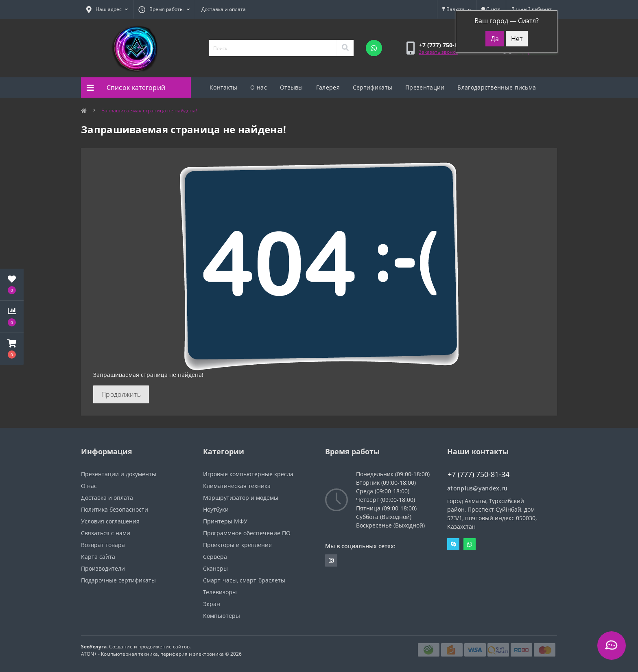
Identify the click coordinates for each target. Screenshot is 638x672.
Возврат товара (103, 545)
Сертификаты (373, 87)
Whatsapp (470, 544)
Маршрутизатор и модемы (241, 498)
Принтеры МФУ (225, 521)
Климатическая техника (237, 486)
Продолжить (121, 394)
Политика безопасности (115, 509)
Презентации (425, 87)
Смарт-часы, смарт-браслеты (244, 580)
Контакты (223, 87)
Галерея (328, 87)
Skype (453, 544)
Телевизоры (220, 592)
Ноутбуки (216, 509)
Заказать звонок (438, 52)
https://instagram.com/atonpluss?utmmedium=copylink (331, 560)
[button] (12, 349)
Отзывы (292, 87)
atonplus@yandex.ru (477, 488)
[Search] (345, 48)
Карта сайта (98, 557)
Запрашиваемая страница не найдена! (149, 111)
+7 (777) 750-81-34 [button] (478, 474)
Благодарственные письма (497, 87)
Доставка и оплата (224, 9)
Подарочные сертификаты (118, 580)
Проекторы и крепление (237, 545)
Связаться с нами (106, 533)
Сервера (215, 557)
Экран (212, 604)
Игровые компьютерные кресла (248, 474)
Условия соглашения (110, 521)
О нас (259, 87)
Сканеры (215, 568)
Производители (103, 568)
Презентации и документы (119, 474)
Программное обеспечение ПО (247, 533)
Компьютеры (222, 616)
